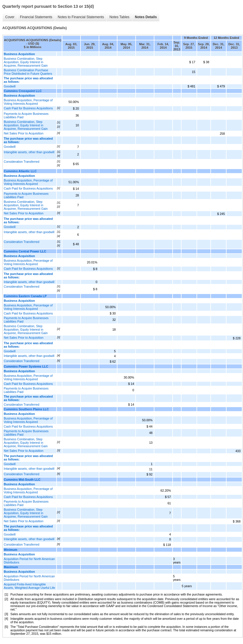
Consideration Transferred (22, 162)
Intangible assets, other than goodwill (29, 152)
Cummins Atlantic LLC (20, 171)
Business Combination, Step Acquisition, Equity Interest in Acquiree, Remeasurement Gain (26, 62)
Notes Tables (119, 17)
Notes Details (146, 17)
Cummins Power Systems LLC (26, 366)
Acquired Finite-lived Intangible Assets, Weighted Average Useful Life (29, 586)
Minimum (11, 550)
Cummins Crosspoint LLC (23, 91)
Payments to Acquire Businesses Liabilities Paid (26, 115)
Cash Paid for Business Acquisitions (28, 108)
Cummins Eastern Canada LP (25, 296)
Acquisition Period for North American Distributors (29, 561)
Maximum (11, 567)
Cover (10, 17)
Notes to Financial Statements (81, 17)
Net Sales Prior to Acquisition (24, 133)
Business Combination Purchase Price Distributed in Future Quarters (28, 72)
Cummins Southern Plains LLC (26, 409)
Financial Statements (36, 17)
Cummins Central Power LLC (25, 251)
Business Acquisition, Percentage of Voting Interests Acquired (28, 102)
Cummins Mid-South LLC (22, 480)
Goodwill (10, 86)
